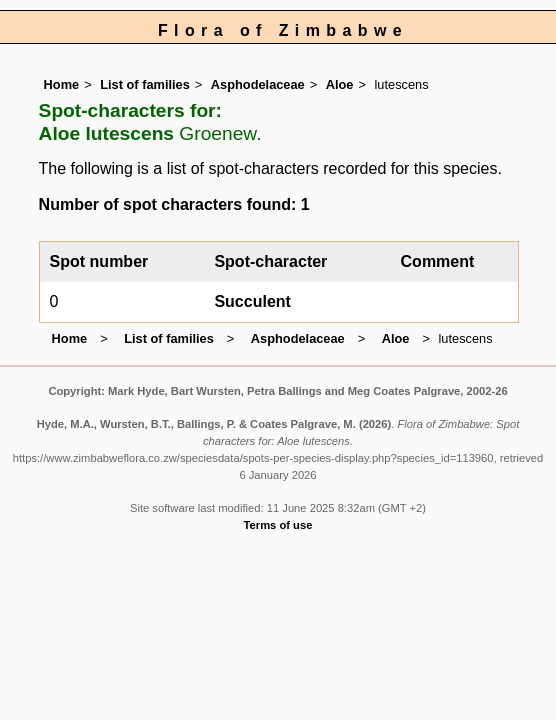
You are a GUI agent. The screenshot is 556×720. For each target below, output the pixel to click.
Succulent (252, 301)
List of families (145, 84)
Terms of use (278, 525)
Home (62, 84)
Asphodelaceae (258, 84)
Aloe (340, 84)
